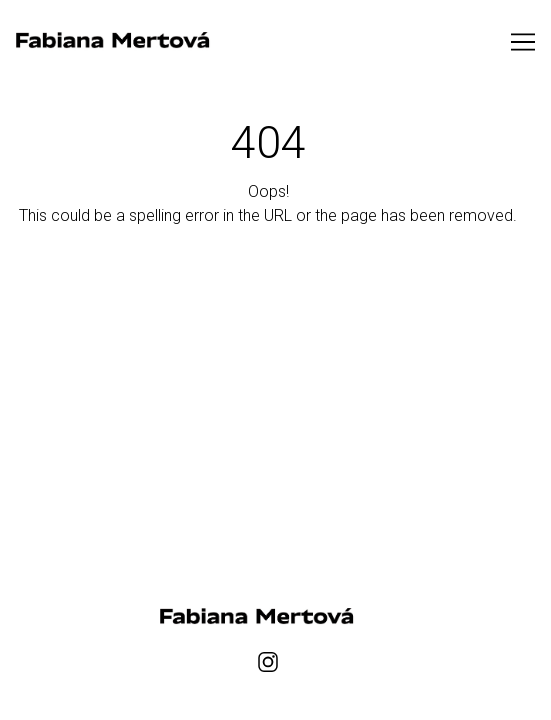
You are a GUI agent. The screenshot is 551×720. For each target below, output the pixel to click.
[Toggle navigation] (523, 42)
